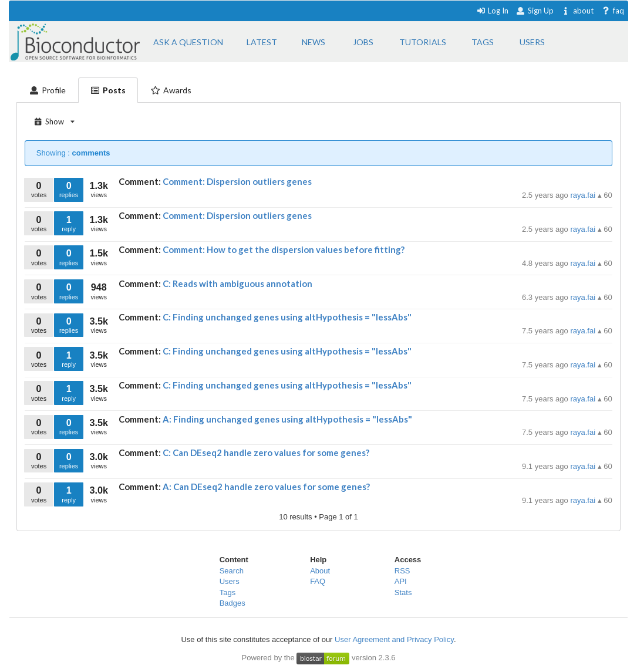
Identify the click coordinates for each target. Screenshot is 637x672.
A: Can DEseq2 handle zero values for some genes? (266, 487)
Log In (492, 11)
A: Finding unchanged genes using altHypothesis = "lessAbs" (287, 419)
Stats (403, 592)
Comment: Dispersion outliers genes (237, 181)
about (577, 11)
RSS (402, 571)
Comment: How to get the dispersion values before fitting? (284, 249)
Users (230, 581)
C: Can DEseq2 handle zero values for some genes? (266, 452)
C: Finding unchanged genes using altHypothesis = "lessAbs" (287, 317)
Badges (232, 603)
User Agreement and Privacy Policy (394, 639)
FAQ (318, 581)
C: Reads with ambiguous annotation (237, 283)
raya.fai (584, 195)
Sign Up (535, 11)
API (401, 581)
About (320, 571)
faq (613, 11)
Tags (227, 592)
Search (232, 571)
